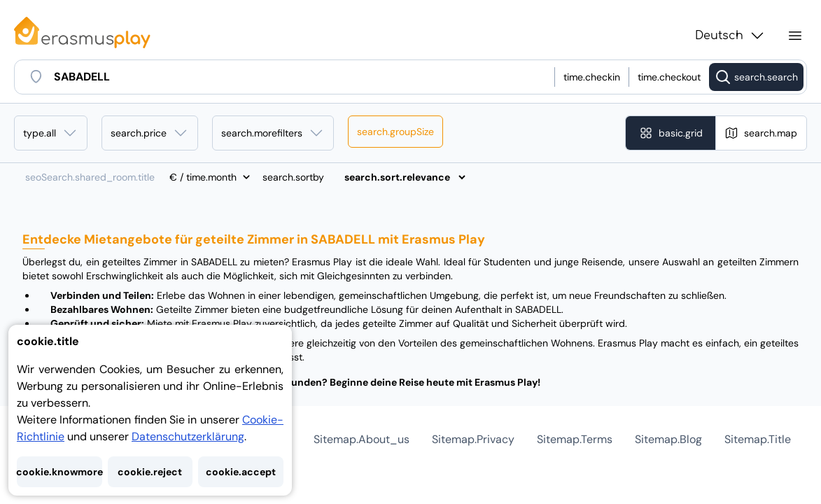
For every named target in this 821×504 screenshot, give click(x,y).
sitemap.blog (668, 439)
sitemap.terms (575, 439)
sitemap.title (758, 439)
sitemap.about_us (362, 439)
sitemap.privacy (473, 439)
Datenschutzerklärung (188, 436)
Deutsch (730, 36)
